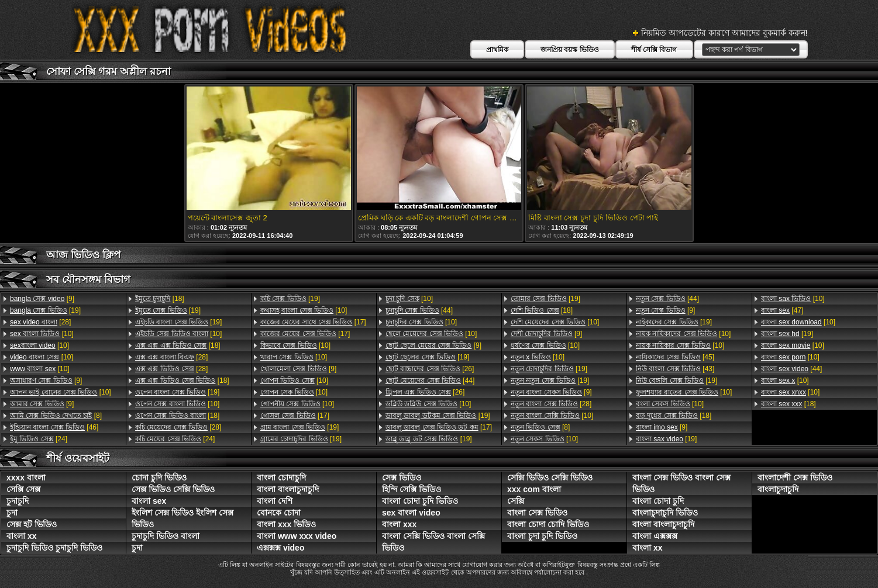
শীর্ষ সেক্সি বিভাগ (654, 50)
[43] (675, 369)
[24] (39, 439)
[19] (45, 310)
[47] (782, 310)
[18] (160, 299)
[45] (675, 357)
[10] (42, 334)
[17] (313, 322)
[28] (40, 322)
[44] (419, 310)
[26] (430, 369)
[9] (42, 299)
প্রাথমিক (497, 50)
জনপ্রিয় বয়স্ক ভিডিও (570, 50)
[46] (54, 427)
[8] (56, 416)
